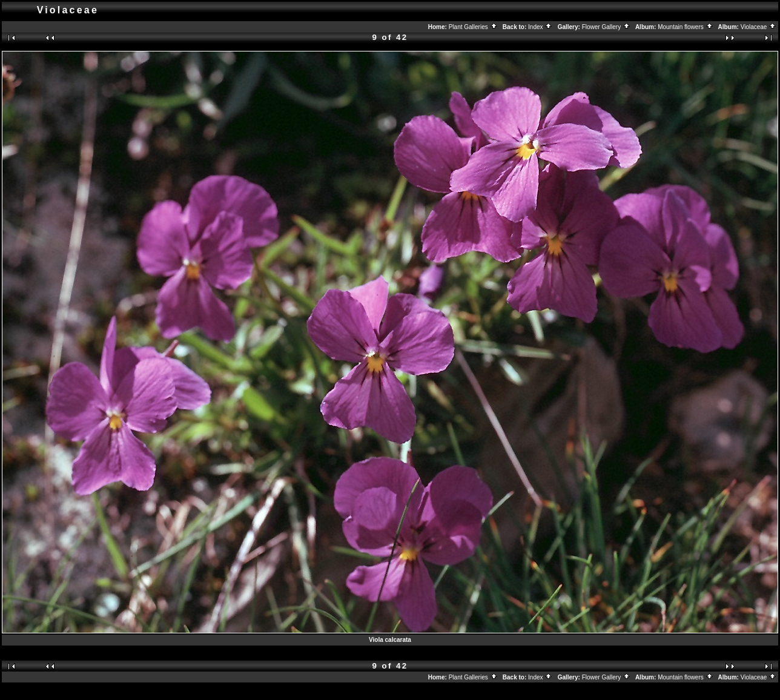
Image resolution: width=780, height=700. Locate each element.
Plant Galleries (473, 27)
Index (540, 27)
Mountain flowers (685, 27)
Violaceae (759, 27)
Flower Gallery (606, 27)
